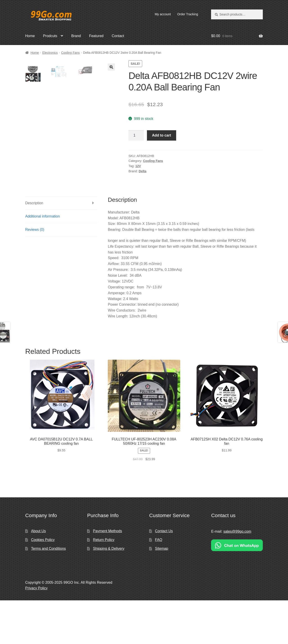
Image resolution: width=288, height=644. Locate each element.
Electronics (50, 53)
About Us (38, 575)
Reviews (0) (35, 273)
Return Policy (104, 583)
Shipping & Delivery (109, 592)
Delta (142, 171)
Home (30, 36)
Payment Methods (107, 575)
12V (138, 166)
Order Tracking (188, 14)
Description (34, 247)
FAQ (159, 583)
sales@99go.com (237, 575)
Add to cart (162, 135)
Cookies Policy (43, 583)
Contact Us (164, 575)
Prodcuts (50, 36)
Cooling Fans (71, 53)
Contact (118, 36)
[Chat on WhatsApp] (237, 589)
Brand (76, 36)
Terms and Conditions (48, 592)
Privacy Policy (36, 632)
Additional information (43, 260)
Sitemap (162, 592)
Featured (96, 36)
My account (163, 14)
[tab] (61, 247)
